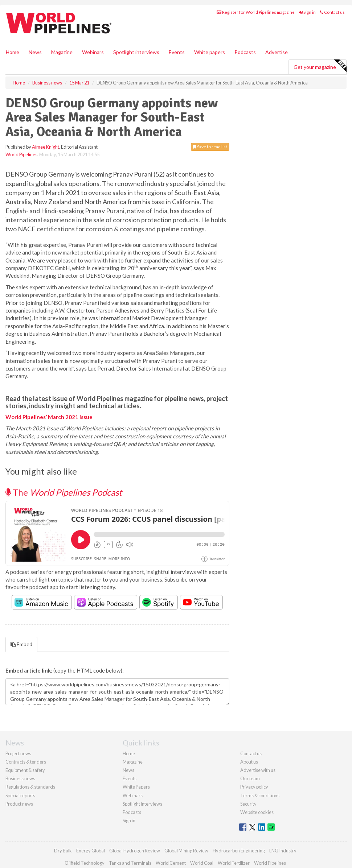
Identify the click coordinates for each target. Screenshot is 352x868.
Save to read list (210, 147)
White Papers (136, 787)
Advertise (277, 52)
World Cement (171, 863)
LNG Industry (283, 851)
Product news (19, 804)
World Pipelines (21, 154)
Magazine (62, 52)
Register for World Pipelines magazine (256, 12)
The (64, 492)
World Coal (202, 863)
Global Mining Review (186, 851)
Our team (250, 778)
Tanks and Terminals (130, 863)
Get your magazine (320, 66)
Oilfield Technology (85, 863)
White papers (210, 52)
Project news (18, 753)
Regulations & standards (30, 787)
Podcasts (245, 52)
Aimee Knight (46, 147)
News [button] (35, 52)
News (128, 770)
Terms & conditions (260, 795)
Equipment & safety (25, 770)
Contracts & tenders (26, 762)
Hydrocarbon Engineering (239, 851)
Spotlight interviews (136, 52)
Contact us (332, 12)
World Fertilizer (234, 863)
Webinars (93, 52)
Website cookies (257, 812)
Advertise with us (258, 770)
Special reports (20, 795)
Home (13, 52)
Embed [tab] (21, 644)
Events (177, 52)
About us (249, 762)
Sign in (307, 12)
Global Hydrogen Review (135, 851)
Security (248, 804)
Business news (20, 778)
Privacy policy (254, 787)
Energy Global (91, 851)
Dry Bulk (63, 851)
